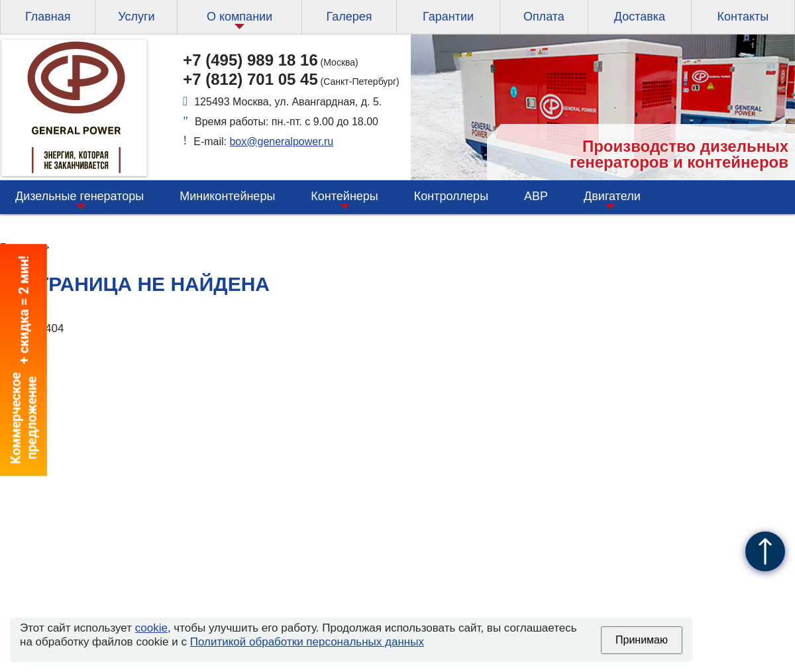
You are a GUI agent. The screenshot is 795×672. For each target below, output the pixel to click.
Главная (48, 17)
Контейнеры (344, 196)
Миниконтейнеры (227, 196)
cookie (151, 628)
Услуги (136, 17)
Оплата (544, 17)
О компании (239, 17)
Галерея (349, 17)
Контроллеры (451, 196)
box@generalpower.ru (281, 141)
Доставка (640, 17)
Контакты (743, 17)
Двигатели (612, 196)
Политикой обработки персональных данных (307, 642)
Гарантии (448, 17)
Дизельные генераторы (79, 196)
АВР (536, 196)
